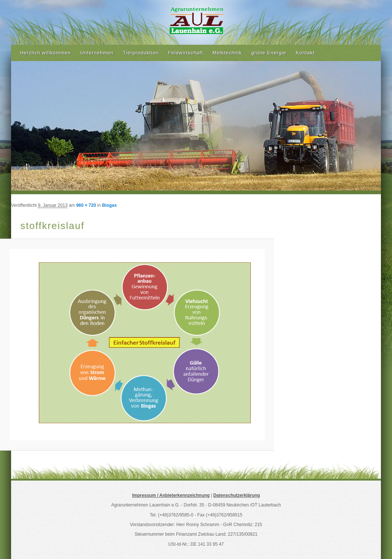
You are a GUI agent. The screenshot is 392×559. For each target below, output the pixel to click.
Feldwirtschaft (186, 53)
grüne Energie (269, 53)
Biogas (109, 205)
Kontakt (305, 53)
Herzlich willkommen (45, 53)
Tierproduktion (141, 53)
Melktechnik (227, 53)
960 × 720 (86, 205)
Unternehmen (97, 53)
